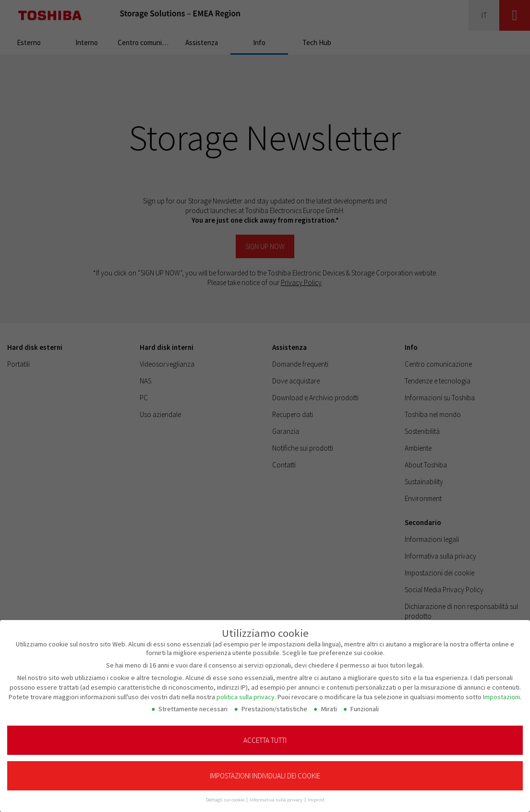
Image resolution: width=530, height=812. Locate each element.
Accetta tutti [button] (265, 734)
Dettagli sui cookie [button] (226, 794)
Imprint (316, 794)
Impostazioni (501, 690)
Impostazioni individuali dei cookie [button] (265, 770)
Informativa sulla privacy (277, 794)
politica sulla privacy (246, 690)
